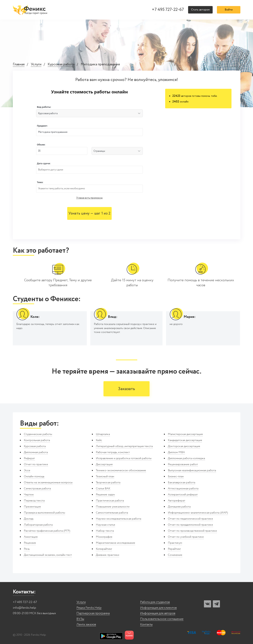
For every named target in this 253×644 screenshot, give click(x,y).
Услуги (36, 65)
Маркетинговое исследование (115, 543)
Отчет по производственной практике (192, 531)
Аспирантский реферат (183, 495)
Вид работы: (44, 107)
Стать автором (200, 10)
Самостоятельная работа (112, 513)
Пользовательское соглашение (162, 619)
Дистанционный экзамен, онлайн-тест (48, 555)
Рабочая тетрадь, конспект (113, 452)
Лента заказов (86, 625)
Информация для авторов (158, 613)
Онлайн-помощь (34, 476)
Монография (104, 537)
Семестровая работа (37, 489)
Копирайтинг (104, 549)
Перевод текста (34, 501)
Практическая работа (110, 501)
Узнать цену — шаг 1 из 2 (89, 214)
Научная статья (105, 525)
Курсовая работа (61, 65)
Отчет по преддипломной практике (190, 525)
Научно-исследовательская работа (118, 519)
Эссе (27, 470)
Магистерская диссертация (185, 434)
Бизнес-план (176, 476)
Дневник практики (107, 555)
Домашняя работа (179, 507)
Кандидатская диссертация (185, 440)
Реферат (29, 458)
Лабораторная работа (38, 525)
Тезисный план (105, 476)
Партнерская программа (93, 613)
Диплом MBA (176, 452)
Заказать (126, 389)
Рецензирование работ (183, 464)
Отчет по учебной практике (186, 537)
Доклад (29, 519)
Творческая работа (108, 483)
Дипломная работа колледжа (186, 458)
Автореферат (177, 501)
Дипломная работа (36, 452)
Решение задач (105, 495)
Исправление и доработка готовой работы (124, 458)
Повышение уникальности (113, 507)
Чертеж (29, 495)
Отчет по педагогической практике (190, 519)
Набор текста (105, 531)
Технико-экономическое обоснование (121, 470)
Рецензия (30, 543)
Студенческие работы (38, 434)
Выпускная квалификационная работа (192, 470)
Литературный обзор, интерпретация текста (124, 446)
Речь (27, 549)
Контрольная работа (37, 440)
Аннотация (31, 537)
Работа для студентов (155, 602)
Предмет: (42, 126)
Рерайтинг (174, 549)
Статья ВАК (103, 489)
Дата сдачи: (44, 163)
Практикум (175, 543)
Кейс (99, 440)
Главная (19, 65)
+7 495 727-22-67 (168, 10)
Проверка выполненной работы (44, 513)
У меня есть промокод (89, 198)
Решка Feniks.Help (89, 608)
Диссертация (104, 464)
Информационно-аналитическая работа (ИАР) (198, 513)
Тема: (40, 182)
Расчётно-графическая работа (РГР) (47, 531)
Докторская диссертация (184, 446)
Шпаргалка (103, 434)
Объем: (41, 145)
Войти (229, 10)
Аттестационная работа (183, 489)
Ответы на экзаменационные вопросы (48, 483)
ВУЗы (80, 619)
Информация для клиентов (158, 608)
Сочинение (175, 555)
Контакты (146, 625)
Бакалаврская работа (182, 483)
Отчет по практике (36, 464)
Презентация (32, 507)
